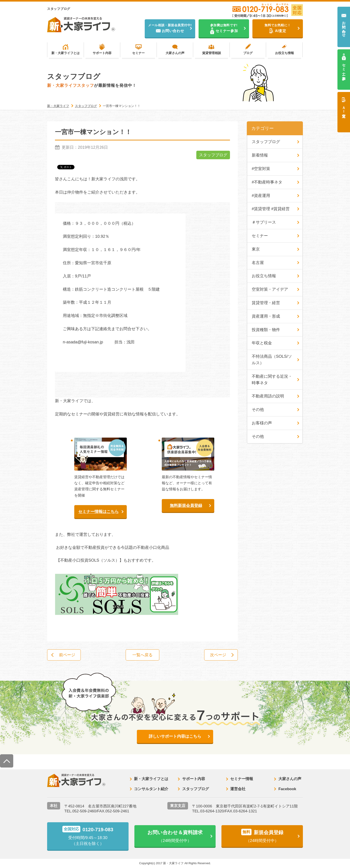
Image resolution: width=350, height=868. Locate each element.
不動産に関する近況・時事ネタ (272, 380)
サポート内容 (102, 53)
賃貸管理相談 (212, 53)
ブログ (248, 53)
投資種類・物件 (266, 330)
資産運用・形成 (266, 316)
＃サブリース (264, 222)
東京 (256, 249)
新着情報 (260, 155)
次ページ (218, 655)
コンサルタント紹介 (151, 789)
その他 (258, 410)
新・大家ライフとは (66, 53)
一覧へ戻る (142, 655)
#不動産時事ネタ (267, 182)
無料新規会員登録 (186, 506)
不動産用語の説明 (268, 396)
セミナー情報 (242, 779)
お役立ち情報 (284, 53)
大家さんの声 (175, 53)
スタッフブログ (213, 155)
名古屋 (258, 263)
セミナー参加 (344, 68)
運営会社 (238, 789)
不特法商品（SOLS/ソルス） (272, 360)
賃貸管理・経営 (266, 303)
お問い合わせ (344, 27)
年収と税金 (262, 343)
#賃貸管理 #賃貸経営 (271, 209)
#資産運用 (261, 196)
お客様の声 (262, 423)
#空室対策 (261, 169)
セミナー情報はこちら (98, 512)
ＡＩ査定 (344, 108)
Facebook (287, 789)
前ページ (67, 655)
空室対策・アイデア (270, 289)
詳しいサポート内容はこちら (175, 736)
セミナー (138, 53)
